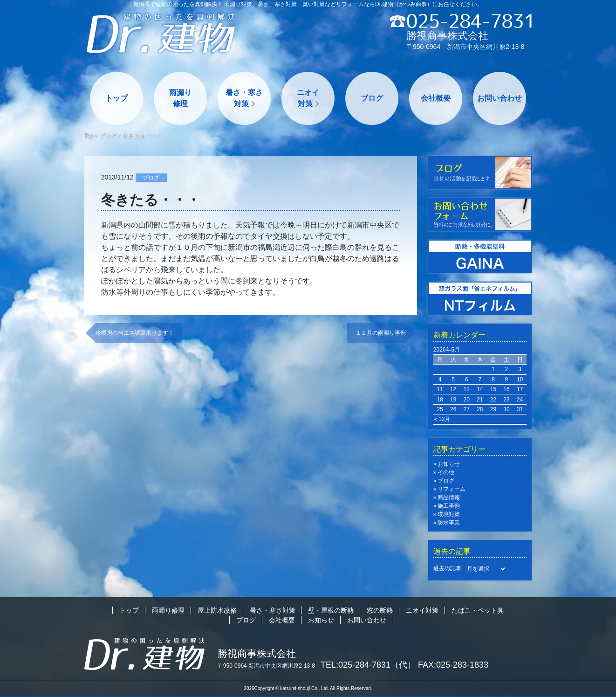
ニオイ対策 (308, 98)
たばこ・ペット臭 (478, 610)
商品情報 (449, 497)
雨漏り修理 (180, 98)
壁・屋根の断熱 (331, 610)
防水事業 (449, 523)
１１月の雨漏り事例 (381, 333)
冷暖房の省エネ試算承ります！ (135, 333)
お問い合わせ (500, 98)
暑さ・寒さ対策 (244, 98)
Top (89, 136)
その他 (446, 472)
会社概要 (436, 98)
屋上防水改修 (217, 610)
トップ (116, 98)
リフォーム (452, 489)
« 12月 (442, 419)
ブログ (372, 98)
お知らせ (449, 464)
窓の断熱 (380, 610)
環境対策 (449, 514)
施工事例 (449, 506)
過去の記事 (447, 568)
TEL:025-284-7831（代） (368, 665)
